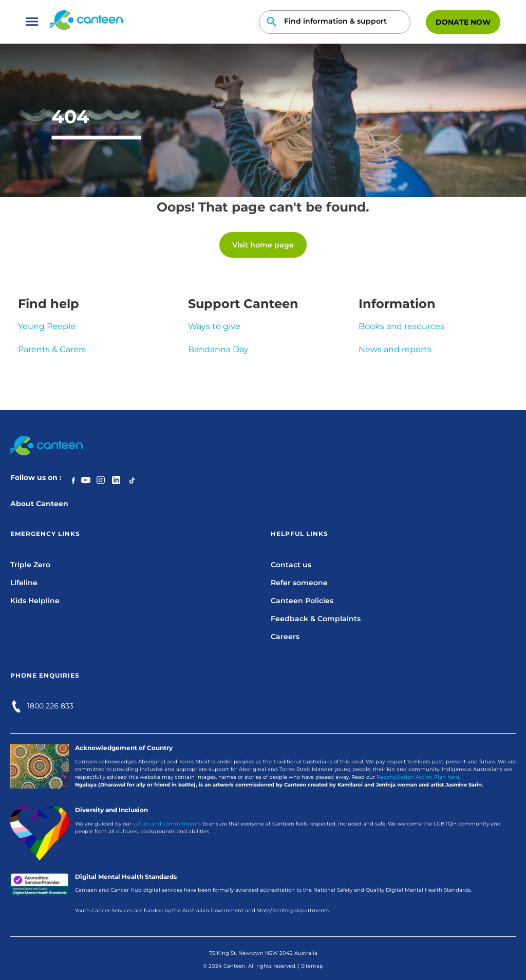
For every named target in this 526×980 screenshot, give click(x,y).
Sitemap (312, 966)
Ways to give (214, 326)
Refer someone (299, 583)
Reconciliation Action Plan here (418, 777)
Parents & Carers (52, 349)
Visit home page (263, 245)
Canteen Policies (302, 601)
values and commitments (167, 824)
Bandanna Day (218, 349)
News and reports (395, 349)
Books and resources (401, 326)
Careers (285, 637)
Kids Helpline (35, 601)
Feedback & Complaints (316, 619)
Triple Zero (30, 565)
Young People (47, 326)
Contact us (291, 565)
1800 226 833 (50, 706)
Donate (463, 22)
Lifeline (24, 583)
